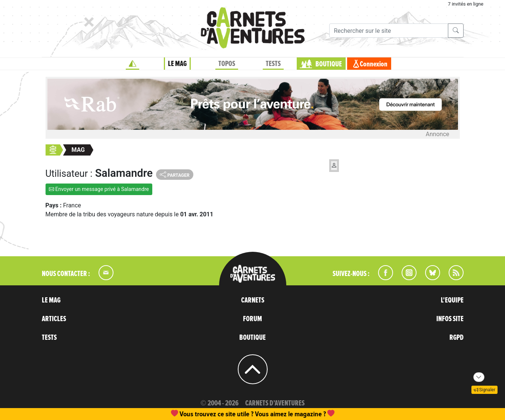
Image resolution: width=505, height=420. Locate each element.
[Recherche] (389, 31)
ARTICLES (54, 319)
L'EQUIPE (452, 300)
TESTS (273, 64)
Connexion (374, 64)
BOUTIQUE (329, 64)
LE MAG (177, 64)
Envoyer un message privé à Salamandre (99, 189)
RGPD (456, 338)
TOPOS (227, 64)
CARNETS (253, 300)
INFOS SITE (450, 319)
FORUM (252, 319)
